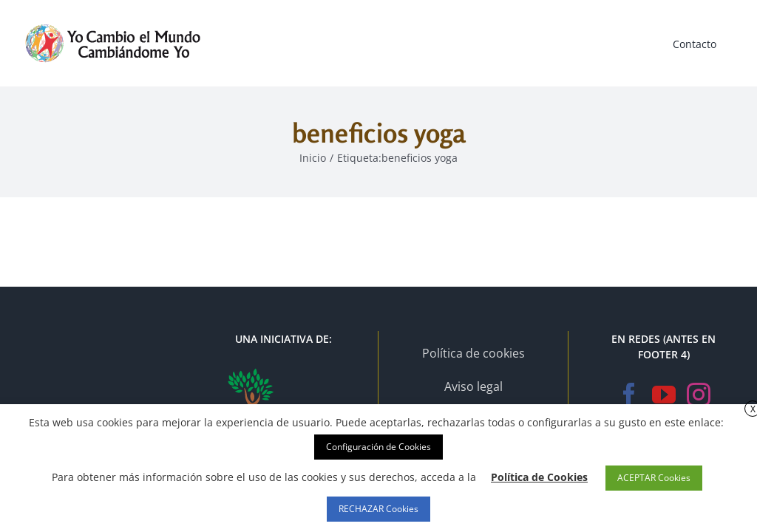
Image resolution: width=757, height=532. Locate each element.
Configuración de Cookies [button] (378, 447)
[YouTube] (664, 395)
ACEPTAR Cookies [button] (654, 478)
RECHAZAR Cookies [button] (378, 509)
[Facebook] (629, 395)
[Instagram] (699, 395)
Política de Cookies (539, 477)
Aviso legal (473, 386)
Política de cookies (473, 353)
